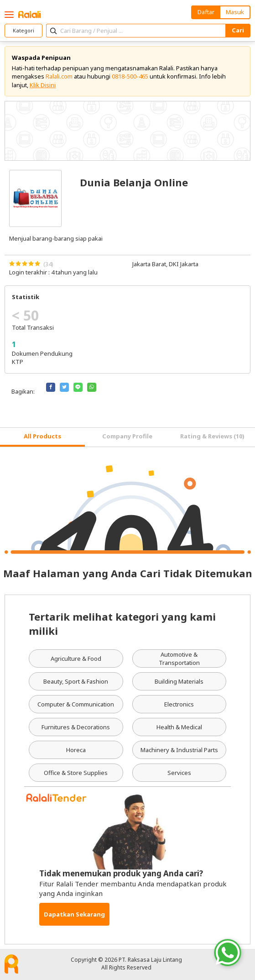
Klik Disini (43, 85)
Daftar (206, 12)
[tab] (42, 437)
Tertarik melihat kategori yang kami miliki (122, 624)
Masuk (235, 12)
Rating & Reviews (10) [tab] (212, 436)
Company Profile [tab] (127, 436)
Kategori (23, 30)
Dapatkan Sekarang (74, 914)
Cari (238, 30)
